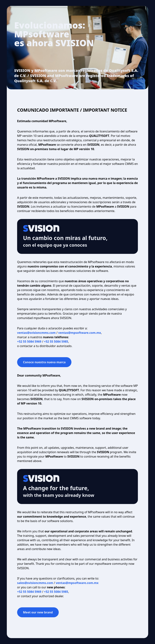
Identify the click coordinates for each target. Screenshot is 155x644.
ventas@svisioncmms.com (36, 333)
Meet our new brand (38, 612)
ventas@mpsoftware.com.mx (80, 333)
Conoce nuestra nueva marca (44, 362)
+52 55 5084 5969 (29, 342)
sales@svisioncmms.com (35, 583)
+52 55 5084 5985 (56, 342)
